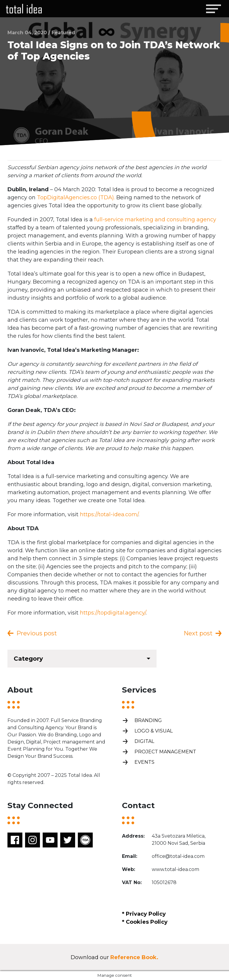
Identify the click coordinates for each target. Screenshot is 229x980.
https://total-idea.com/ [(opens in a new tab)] (109, 514)
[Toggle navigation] (213, 9)
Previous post (37, 633)
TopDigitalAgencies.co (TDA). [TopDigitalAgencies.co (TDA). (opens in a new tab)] (76, 197)
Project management (159, 752)
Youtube (50, 840)
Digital (138, 742)
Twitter (68, 840)
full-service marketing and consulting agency (155, 220)
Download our (114, 957)
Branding (142, 721)
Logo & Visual (147, 731)
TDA (85, 840)
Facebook (15, 840)
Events (138, 762)
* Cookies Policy (145, 922)
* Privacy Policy (144, 914)
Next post (198, 633)
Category (28, 659)
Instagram (33, 840)
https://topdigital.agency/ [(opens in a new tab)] (113, 613)
